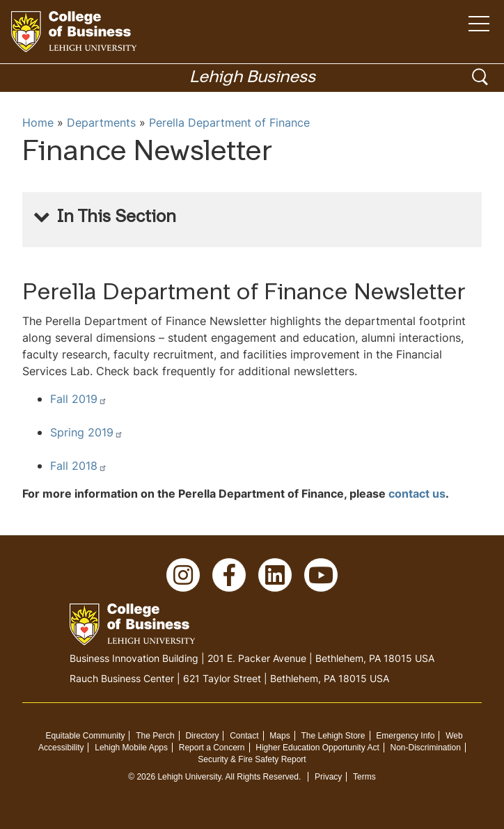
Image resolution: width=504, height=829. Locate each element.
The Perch (155, 736)
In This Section (117, 218)
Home (38, 123)
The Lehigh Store (333, 736)
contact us (417, 494)
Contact (244, 736)
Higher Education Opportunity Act (317, 748)
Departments (101, 123)
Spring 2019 (87, 432)
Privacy (328, 777)
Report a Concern (212, 748)
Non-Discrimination (426, 748)
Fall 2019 (79, 399)
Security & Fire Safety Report (252, 759)
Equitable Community (85, 736)
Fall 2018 (79, 466)
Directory (202, 736)
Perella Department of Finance (229, 123)
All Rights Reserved (262, 777)
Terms (364, 777)
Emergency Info (405, 736)
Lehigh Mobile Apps (131, 748)
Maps (279, 736)
